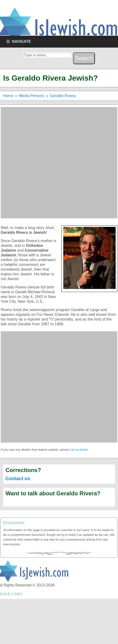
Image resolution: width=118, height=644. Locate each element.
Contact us (18, 478)
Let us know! (79, 450)
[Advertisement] (56, 163)
